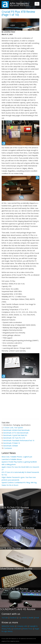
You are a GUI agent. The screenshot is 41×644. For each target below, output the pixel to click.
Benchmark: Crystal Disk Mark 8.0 (15, 435)
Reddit (31, 618)
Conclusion (8, 448)
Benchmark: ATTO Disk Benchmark (16, 433)
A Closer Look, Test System (13, 428)
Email (37, 618)
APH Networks (19, 3)
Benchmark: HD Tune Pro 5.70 (14, 438)
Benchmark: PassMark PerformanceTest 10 (19, 440)
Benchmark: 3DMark (11, 446)
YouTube (5, 618)
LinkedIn (24, 618)
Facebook (13, 618)
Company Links (22, 626)
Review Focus (28, 629)
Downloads (17, 629)
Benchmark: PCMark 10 (12, 443)
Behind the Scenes (8, 626)
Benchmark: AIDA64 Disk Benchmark (16, 430)
